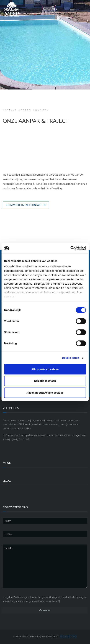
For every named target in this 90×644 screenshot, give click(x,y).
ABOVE (68, 637)
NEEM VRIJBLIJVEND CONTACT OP (26, 205)
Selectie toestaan (45, 381)
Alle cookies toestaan (45, 369)
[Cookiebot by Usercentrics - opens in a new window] (70, 248)
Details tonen (70, 358)
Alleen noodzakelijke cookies (45, 393)
